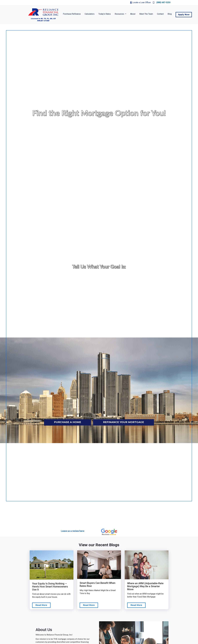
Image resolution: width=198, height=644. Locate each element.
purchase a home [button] (68, 422)
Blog (170, 14)
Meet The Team (146, 14)
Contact (160, 14)
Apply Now (184, 15)
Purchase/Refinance (72, 14)
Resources (120, 14)
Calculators (90, 14)
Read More (41, 605)
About (133, 14)
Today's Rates (105, 14)
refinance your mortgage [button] (124, 422)
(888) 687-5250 (162, 2)
